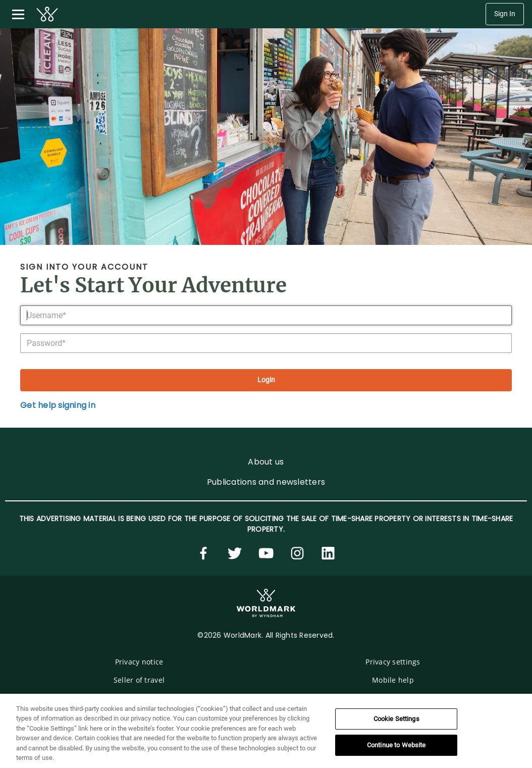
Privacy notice (139, 662)
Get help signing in (58, 405)
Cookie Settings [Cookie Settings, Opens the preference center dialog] (396, 719)
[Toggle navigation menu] (18, 14)
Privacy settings (393, 662)
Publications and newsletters (266, 482)
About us (266, 462)
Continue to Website (396, 745)
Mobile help (393, 680)
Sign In (505, 14)
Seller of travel (139, 680)
